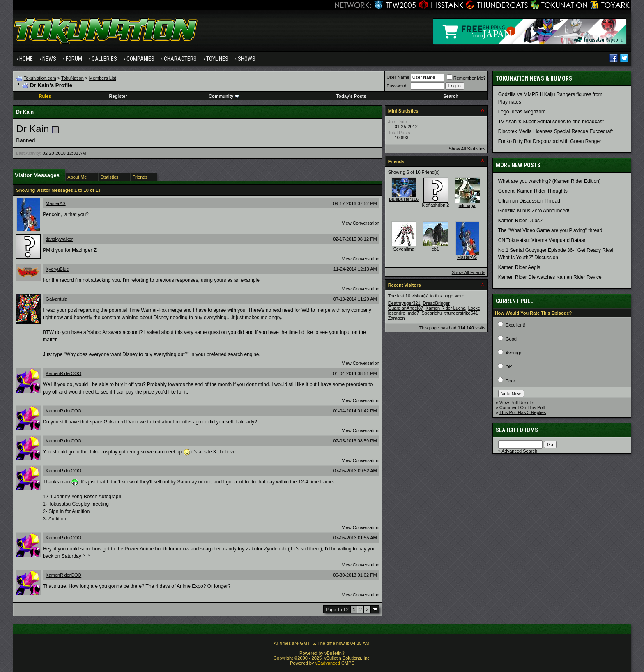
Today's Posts (351, 96)
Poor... (512, 381)
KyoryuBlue (57, 269)
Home (26, 59)
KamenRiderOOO (63, 373)
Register (118, 96)
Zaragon (397, 318)
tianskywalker (59, 239)
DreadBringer (436, 303)
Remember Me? (466, 78)
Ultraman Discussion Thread (529, 201)
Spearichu (432, 313)
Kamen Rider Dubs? (520, 221)
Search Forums (517, 430)
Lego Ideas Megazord (522, 112)
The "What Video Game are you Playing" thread (550, 230)
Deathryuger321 (404, 303)
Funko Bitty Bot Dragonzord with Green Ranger (550, 141)
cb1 (435, 249)
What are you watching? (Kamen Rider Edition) (550, 181)
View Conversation (361, 223)
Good (511, 339)
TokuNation (72, 78)
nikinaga (467, 205)
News (49, 59)
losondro (397, 313)
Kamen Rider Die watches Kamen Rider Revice (550, 277)
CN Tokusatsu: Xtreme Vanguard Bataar (542, 240)
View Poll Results (517, 403)
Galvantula (56, 299)
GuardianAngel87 (406, 308)
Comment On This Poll (522, 407)
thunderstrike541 (461, 313)
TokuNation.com (40, 78)
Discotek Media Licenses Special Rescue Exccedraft (555, 131)
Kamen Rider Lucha (445, 308)
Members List (103, 78)
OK (509, 367)
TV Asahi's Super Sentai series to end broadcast (551, 122)
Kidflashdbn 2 (436, 205)
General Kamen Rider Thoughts (533, 191)
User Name (398, 77)
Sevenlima (404, 249)
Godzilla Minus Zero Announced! (534, 211)
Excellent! (515, 325)
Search (451, 96)
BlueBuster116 (404, 199)
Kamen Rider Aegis (519, 267)
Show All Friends (469, 272)
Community (224, 96)
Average (514, 353)
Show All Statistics (467, 149)
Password (396, 86)
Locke (474, 308)
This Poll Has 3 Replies (523, 412)
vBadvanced (328, 663)
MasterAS (55, 203)
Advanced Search (519, 451)
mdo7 (414, 313)
